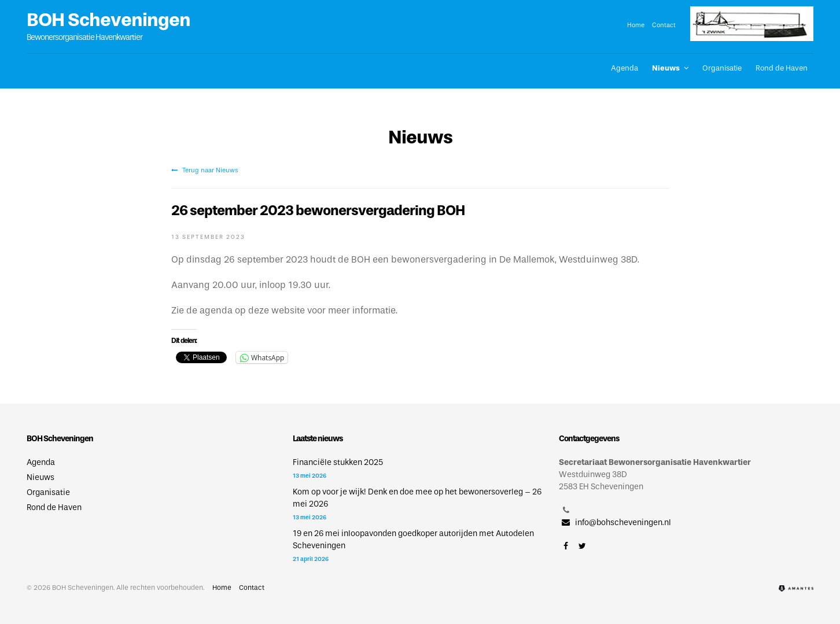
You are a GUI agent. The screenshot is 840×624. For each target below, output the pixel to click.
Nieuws (666, 68)
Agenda (625, 68)
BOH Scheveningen (108, 20)
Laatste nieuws (318, 439)
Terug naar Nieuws (205, 170)
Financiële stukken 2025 (338, 462)
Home (636, 25)
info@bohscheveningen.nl (615, 523)
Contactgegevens (589, 439)
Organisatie (722, 68)
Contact (664, 25)
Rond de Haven (782, 68)
